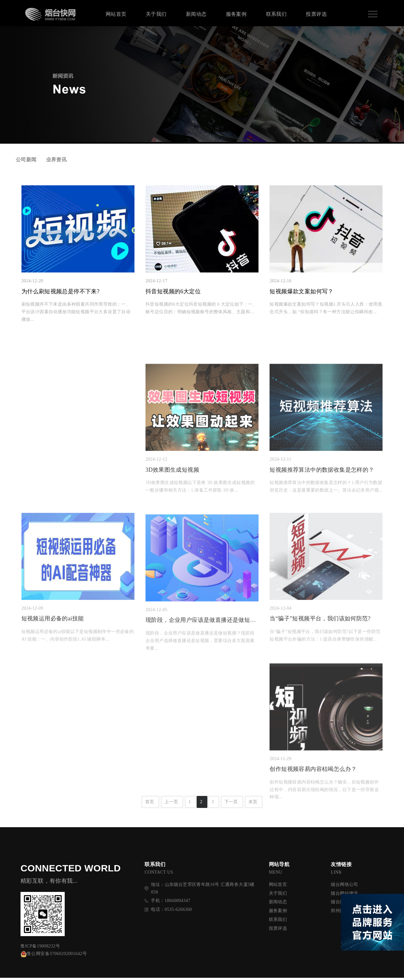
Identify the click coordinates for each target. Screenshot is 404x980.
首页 (150, 804)
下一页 (231, 804)
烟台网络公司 (344, 886)
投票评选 (316, 14)
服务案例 (236, 14)
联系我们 (276, 14)
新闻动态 (196, 14)
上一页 (171, 804)
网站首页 (116, 14)
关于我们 (156, 14)
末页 (253, 804)
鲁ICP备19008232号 (40, 948)
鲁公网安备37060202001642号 (54, 956)
